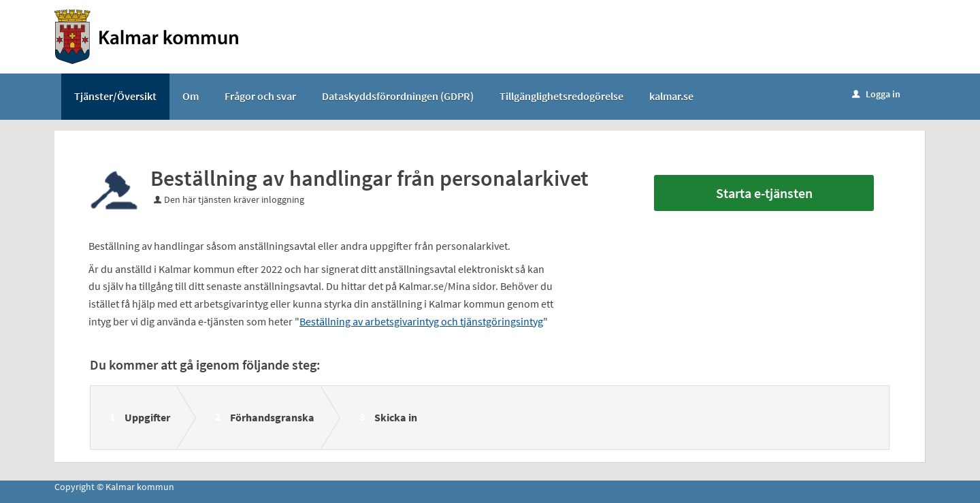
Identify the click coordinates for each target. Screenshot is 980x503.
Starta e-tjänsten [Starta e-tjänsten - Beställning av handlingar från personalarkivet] (764, 193)
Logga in (876, 94)
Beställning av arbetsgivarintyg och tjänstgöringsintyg (421, 321)
